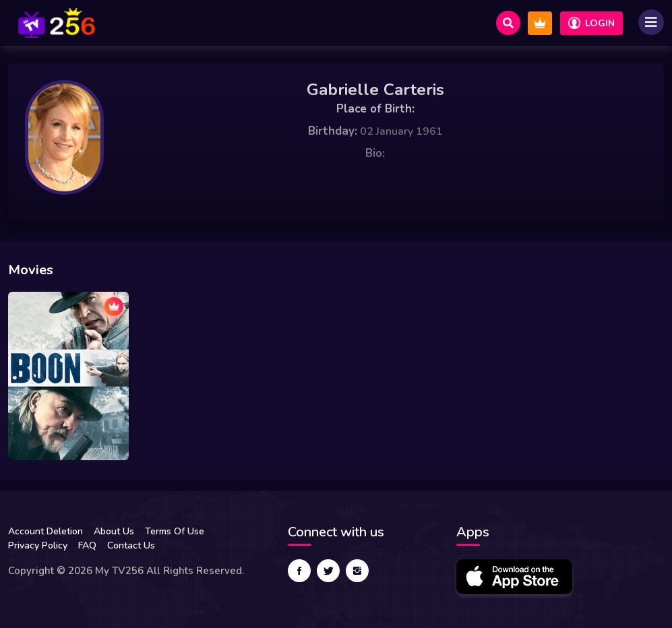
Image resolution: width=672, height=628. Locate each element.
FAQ (87, 545)
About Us (114, 531)
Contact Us (131, 545)
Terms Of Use (175, 531)
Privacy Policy (38, 545)
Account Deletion (45, 531)
